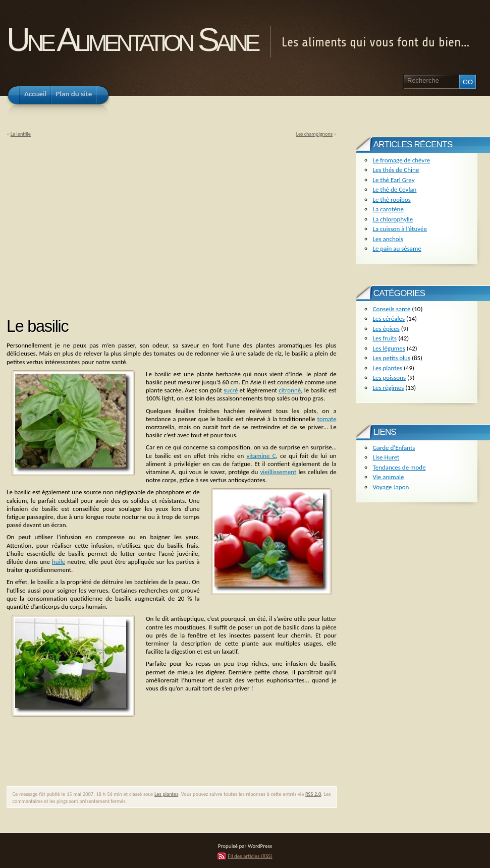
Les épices (386, 329)
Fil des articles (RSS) (250, 856)
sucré (231, 390)
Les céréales (389, 319)
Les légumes (389, 348)
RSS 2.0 (313, 794)
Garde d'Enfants (394, 448)
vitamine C (261, 456)
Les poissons (389, 378)
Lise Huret (386, 457)
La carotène (388, 209)
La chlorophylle (393, 219)
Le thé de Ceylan (394, 189)
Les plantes (166, 794)
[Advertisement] (91, 224)
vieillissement (278, 472)
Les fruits (385, 338)
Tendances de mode (399, 467)
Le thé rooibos (391, 199)
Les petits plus (391, 358)
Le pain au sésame (397, 248)
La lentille (21, 134)
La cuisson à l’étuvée (399, 229)
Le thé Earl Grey (393, 180)
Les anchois (388, 239)
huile (59, 562)
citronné (290, 390)
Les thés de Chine (396, 170)
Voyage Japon (391, 487)
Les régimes (388, 388)
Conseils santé (391, 309)
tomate (326, 419)
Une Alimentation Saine (132, 40)
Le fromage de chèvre (401, 160)
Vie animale (388, 477)
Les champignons (314, 134)
